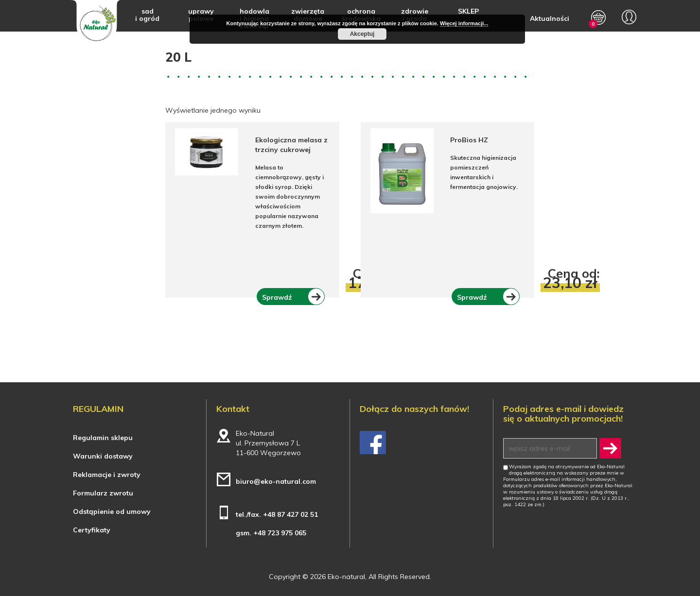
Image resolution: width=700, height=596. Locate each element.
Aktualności (550, 18)
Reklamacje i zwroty (107, 475)
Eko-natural (96, 23)
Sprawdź (277, 297)
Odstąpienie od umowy (112, 511)
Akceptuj (362, 34)
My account (629, 17)
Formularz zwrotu (103, 493)
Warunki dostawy (103, 456)
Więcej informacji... (464, 23)
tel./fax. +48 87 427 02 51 (277, 514)
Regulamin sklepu (103, 438)
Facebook (373, 443)
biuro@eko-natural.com (276, 481)
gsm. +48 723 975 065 (271, 533)
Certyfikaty (92, 530)
